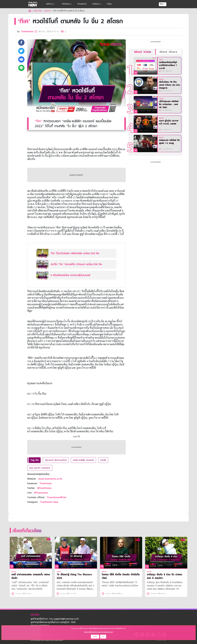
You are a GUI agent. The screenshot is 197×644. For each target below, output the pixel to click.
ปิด (103, 637)
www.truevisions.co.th (50, 479)
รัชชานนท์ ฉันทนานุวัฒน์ (56, 460)
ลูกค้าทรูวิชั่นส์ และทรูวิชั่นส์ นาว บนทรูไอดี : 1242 (53, 622)
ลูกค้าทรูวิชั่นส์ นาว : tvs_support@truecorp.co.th (55, 619)
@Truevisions (41, 493)
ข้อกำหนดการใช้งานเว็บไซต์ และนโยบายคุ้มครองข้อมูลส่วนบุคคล (99, 632)
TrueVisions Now (49, 502)
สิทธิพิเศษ (67, 4)
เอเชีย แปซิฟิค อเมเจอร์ (83, 460)
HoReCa (97, 4)
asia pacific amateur (40, 468)
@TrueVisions (44, 488)
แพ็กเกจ (51, 4)
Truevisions (46, 483)
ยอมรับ (95, 637)
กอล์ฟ (103, 460)
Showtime (82, 4)
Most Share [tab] (168, 52)
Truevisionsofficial (57, 497)
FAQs (109, 4)
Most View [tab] (143, 52)
